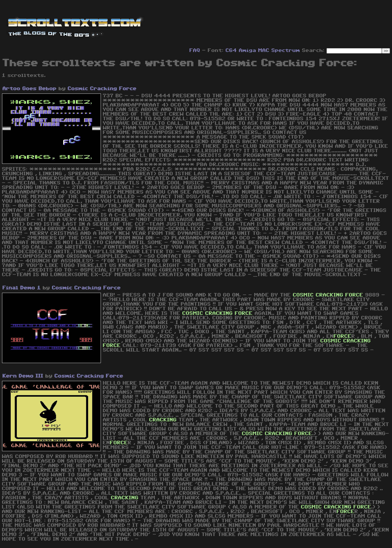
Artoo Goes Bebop (30, 89)
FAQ (195, 50)
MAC (264, 50)
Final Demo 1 (22, 288)
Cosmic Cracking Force (102, 89)
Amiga (248, 50)
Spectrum (286, 50)
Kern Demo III (23, 376)
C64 (231, 50)
